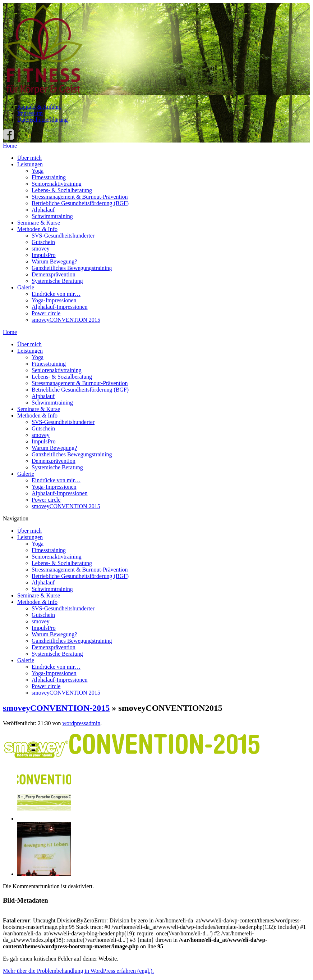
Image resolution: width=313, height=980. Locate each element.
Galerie (26, 287)
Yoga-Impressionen (54, 300)
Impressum (30, 113)
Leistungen (30, 164)
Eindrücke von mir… (56, 294)
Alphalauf (43, 210)
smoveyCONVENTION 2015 (66, 320)
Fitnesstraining (49, 177)
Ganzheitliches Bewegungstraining (72, 268)
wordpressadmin (81, 723)
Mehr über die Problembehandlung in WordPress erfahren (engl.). (78, 971)
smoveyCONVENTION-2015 (56, 708)
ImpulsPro (44, 255)
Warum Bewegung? (54, 261)
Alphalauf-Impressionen (60, 307)
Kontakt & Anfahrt (39, 107)
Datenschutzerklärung (42, 120)
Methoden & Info (37, 229)
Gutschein (43, 242)
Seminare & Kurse (39, 223)
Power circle (46, 313)
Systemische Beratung (57, 281)
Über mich (29, 158)
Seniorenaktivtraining (57, 184)
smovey (41, 249)
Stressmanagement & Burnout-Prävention (80, 197)
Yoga (38, 171)
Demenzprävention (54, 274)
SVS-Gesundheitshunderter (63, 236)
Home (10, 146)
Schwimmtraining (52, 216)
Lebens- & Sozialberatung (62, 190)
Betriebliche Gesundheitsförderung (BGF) (80, 203)
